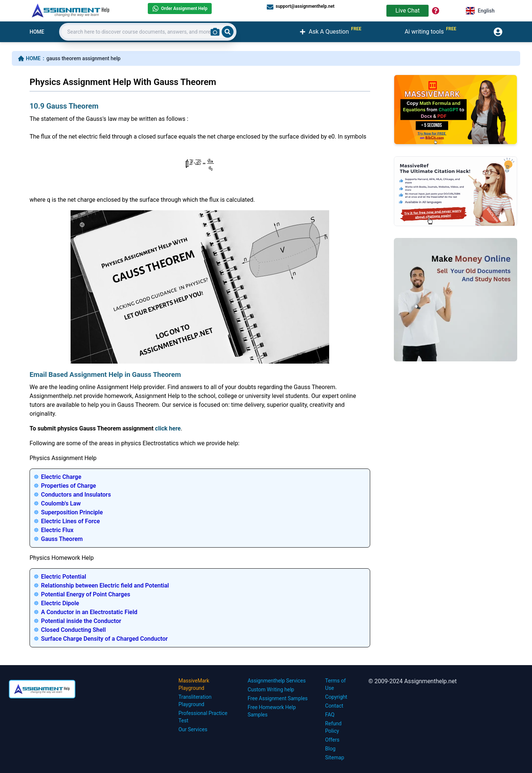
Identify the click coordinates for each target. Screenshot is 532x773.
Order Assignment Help (180, 8)
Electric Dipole (60, 603)
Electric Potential (64, 577)
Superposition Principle (72, 512)
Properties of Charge (69, 486)
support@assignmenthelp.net (301, 7)
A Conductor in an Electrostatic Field (89, 612)
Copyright (336, 697)
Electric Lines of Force (70, 521)
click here (168, 428)
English (480, 11)
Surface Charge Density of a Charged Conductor (104, 639)
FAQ (330, 715)
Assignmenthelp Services (277, 681)
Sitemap (335, 757)
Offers (332, 740)
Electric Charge (61, 477)
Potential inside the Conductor (81, 621)
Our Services (193, 729)
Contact (334, 706)
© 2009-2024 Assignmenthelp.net (412, 681)
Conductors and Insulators (76, 495)
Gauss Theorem (62, 539)
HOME (37, 32)
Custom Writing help (271, 689)
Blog (330, 749)
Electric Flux (57, 530)
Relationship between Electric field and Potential (105, 585)
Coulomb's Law (61, 503)
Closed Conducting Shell (73, 630)
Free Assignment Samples (278, 698)
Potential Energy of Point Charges (86, 594)
